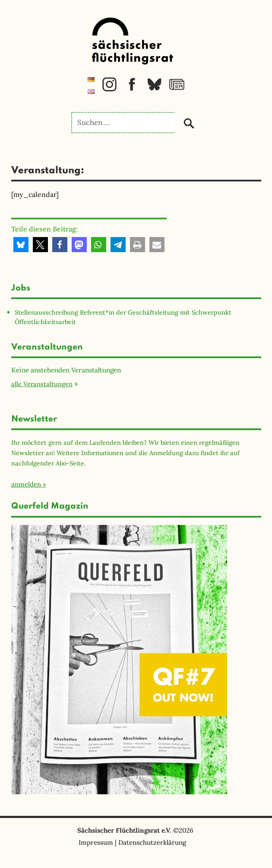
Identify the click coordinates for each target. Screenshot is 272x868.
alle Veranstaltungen (42, 384)
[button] (21, 245)
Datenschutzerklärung (152, 842)
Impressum (96, 842)
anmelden (26, 484)
